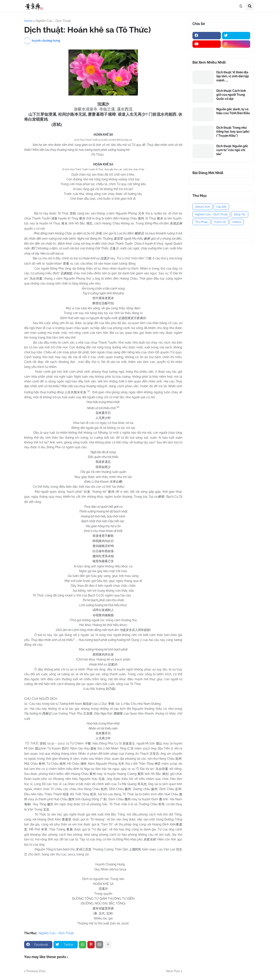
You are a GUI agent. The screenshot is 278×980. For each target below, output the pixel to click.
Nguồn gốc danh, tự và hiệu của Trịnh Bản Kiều (233, 111)
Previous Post (36, 971)
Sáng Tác (240, 214)
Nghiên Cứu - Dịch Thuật (53, 21)
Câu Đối (221, 207)
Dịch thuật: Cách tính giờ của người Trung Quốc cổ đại (231, 95)
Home (28, 21)
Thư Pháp (201, 222)
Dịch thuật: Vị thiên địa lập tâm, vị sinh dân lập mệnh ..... (233, 76)
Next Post (173, 971)
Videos (237, 222)
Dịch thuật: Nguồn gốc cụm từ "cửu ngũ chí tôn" (232, 150)
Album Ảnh (203, 207)
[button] (241, 6)
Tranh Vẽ (220, 222)
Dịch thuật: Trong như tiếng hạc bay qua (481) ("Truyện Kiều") (233, 132)
